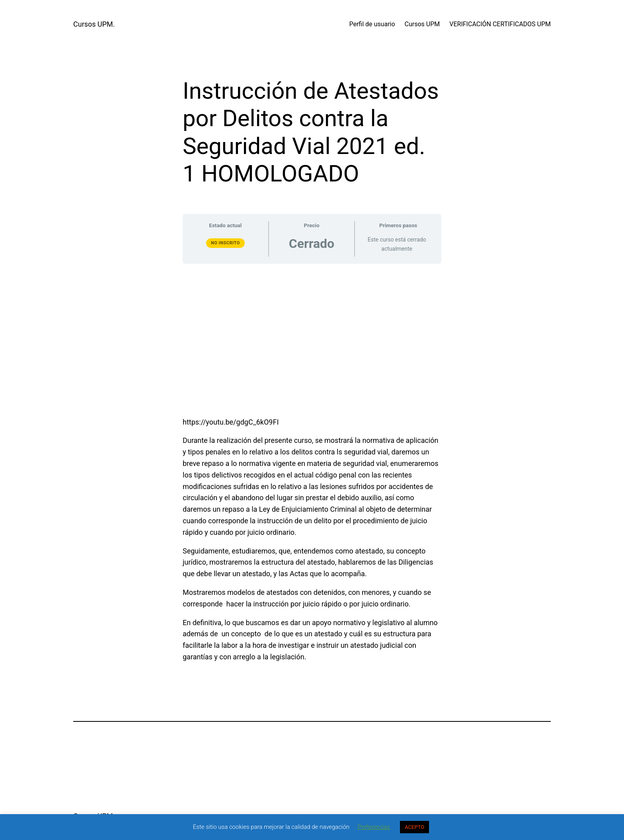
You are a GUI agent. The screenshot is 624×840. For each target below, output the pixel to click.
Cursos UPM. (94, 24)
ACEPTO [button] (414, 827)
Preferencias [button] (374, 827)
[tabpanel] (312, 467)
